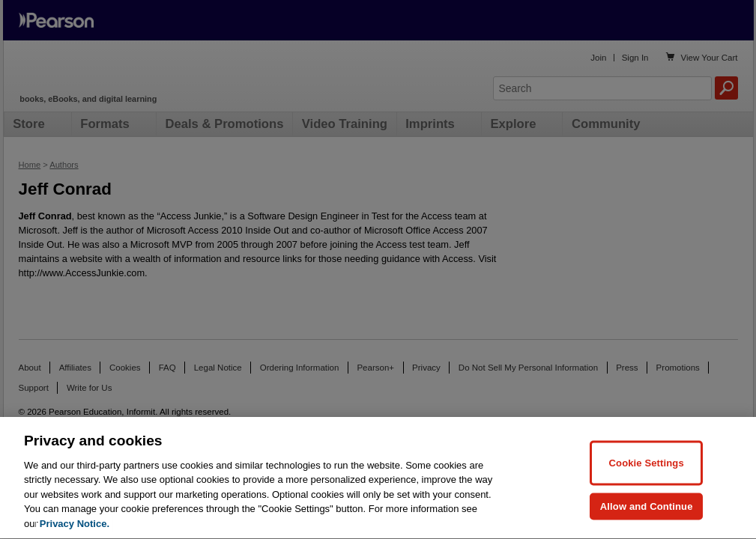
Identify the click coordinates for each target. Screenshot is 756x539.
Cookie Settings (647, 497)
